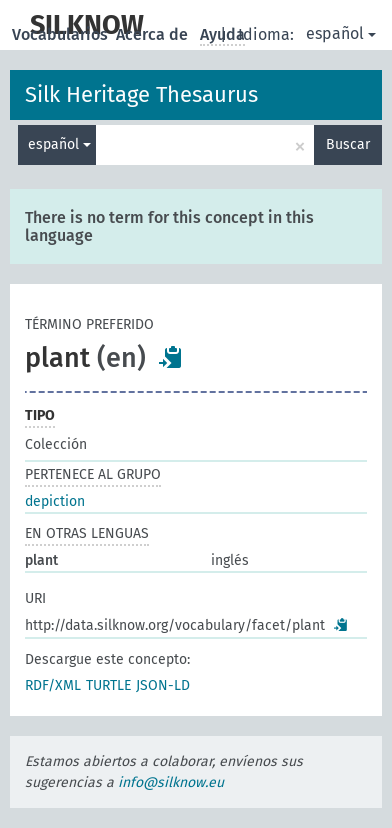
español (341, 33)
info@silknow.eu (171, 782)
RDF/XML (53, 685)
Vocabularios (62, 34)
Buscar (348, 144)
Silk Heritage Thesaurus (141, 94)
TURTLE (108, 685)
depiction (55, 501)
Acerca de (154, 34)
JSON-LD (163, 685)
